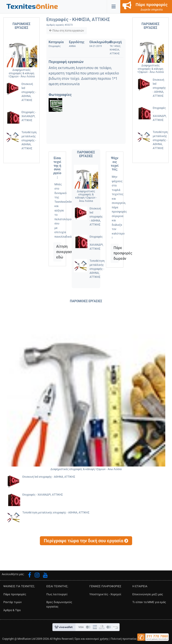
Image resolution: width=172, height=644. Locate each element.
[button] (32, 6)
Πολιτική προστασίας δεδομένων (131, 639)
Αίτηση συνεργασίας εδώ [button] (59, 252)
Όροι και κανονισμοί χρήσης (92, 639)
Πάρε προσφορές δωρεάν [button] (116, 253)
